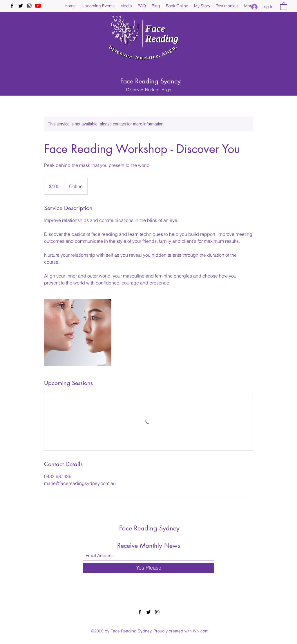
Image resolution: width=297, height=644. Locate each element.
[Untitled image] (78, 333)
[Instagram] (29, 6)
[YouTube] (38, 6)
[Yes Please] (148, 568)
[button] (284, 6)
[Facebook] (12, 6)
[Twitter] (21, 6)
